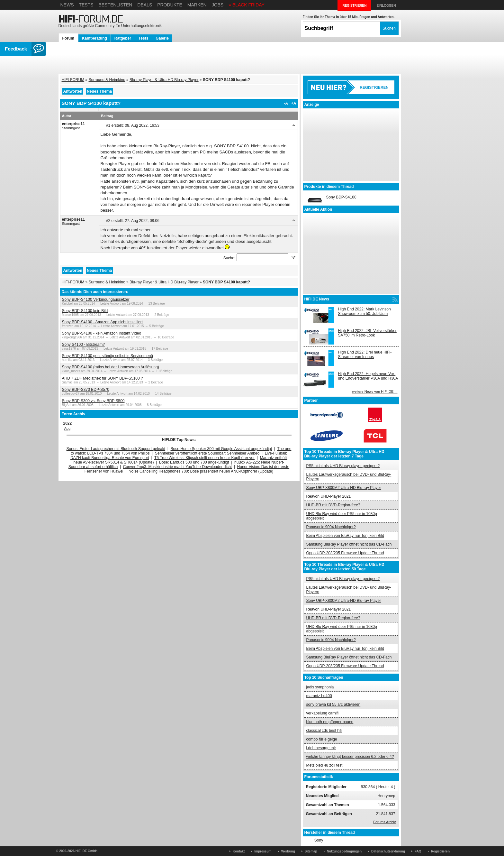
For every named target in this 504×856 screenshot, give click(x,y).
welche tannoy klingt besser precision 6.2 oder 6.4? (350, 757)
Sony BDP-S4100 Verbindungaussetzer (96, 299)
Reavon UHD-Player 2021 (329, 496)
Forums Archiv (384, 822)
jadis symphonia (320, 687)
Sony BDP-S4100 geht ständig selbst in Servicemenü (108, 356)
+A (294, 103)
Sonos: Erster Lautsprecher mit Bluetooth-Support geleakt (116, 449)
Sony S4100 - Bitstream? (83, 345)
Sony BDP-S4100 (341, 197)
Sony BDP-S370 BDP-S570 (86, 390)
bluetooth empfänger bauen (330, 722)
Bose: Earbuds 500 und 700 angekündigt (194, 462)
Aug (67, 428)
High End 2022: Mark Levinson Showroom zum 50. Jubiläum (364, 311)
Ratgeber (123, 38)
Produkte (170, 5)
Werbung (288, 851)
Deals (145, 5)
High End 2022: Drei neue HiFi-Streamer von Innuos (365, 354)
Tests (86, 5)
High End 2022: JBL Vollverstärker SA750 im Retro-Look (367, 333)
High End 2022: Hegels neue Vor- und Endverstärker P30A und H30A (368, 376)
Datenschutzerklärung (388, 851)
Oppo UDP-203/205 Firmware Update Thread (345, 553)
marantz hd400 (319, 696)
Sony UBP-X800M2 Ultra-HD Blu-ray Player (344, 488)
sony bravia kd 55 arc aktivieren (333, 704)
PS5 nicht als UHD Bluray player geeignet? (343, 466)
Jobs (218, 5)
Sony (319, 840)
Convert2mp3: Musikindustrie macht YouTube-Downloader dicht (177, 467)
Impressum (263, 851)
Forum (68, 38)
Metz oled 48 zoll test (324, 765)
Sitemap (311, 851)
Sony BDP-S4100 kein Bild (85, 311)
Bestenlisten (115, 5)
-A (286, 103)
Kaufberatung (94, 38)
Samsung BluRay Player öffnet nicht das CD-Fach (349, 544)
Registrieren (440, 851)
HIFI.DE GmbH (86, 851)
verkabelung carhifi (323, 713)
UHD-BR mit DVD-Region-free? (333, 505)
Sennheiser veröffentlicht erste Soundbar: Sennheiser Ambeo (207, 453)
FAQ (418, 851)
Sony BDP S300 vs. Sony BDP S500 (93, 401)
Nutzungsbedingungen (344, 851)
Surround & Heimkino (107, 80)
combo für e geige (322, 739)
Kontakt (239, 851)
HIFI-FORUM (73, 80)
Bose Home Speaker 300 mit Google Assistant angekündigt (221, 449)
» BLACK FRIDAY (247, 5)
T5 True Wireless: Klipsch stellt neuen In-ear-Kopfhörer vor (204, 458)
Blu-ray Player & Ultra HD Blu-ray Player (164, 80)
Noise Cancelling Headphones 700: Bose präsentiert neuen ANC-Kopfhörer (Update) (201, 471)
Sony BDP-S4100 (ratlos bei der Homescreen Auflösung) (111, 367)
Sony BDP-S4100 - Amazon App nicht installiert (102, 322)
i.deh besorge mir (321, 748)
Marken (197, 5)
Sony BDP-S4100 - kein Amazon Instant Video (102, 333)
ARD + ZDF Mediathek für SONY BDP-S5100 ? (103, 378)
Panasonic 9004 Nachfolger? (331, 527)
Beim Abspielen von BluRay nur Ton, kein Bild (345, 536)
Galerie (162, 38)
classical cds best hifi (324, 731)
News (67, 5)
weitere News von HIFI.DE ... (375, 391)
